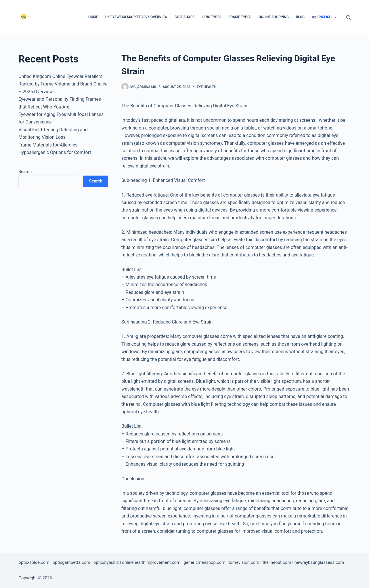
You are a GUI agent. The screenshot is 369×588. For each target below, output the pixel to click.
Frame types (240, 17)
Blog (300, 17)
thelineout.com (277, 562)
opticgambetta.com (71, 562)
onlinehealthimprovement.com (151, 562)
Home (93, 17)
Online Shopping (274, 17)
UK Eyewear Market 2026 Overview (136, 17)
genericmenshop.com (204, 562)
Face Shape (185, 17)
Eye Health (207, 87)
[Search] (348, 17)
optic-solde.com (34, 562)
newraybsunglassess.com (319, 562)
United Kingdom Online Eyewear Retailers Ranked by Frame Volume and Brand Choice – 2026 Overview (63, 84)
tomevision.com (244, 562)
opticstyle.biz (106, 562)
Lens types (212, 17)
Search (25, 172)
